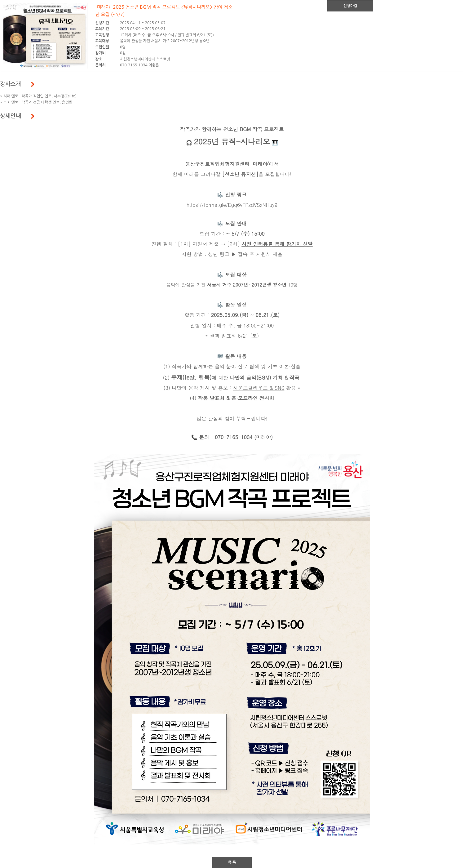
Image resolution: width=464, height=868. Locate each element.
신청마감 (350, 6)
